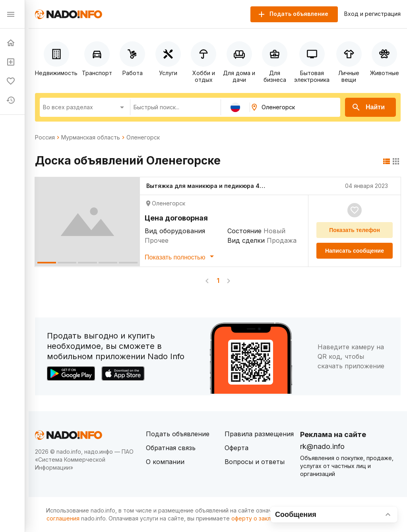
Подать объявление (178, 434)
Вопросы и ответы (255, 462)
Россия (45, 137)
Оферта (236, 448)
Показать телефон (355, 230)
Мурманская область (91, 137)
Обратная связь (171, 448)
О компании (165, 462)
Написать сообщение (355, 251)
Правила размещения (259, 434)
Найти (368, 107)
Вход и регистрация (372, 14)
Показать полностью (181, 256)
